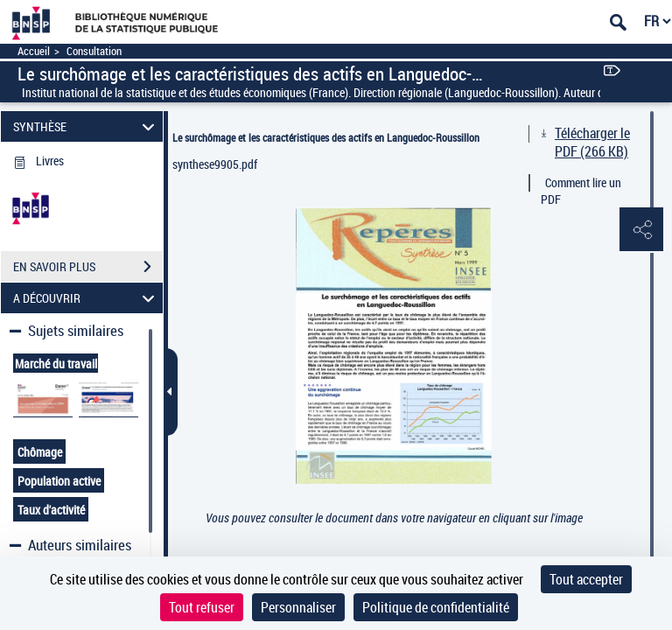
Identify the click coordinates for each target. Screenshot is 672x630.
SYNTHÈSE (87, 126)
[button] (641, 230)
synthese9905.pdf (215, 164)
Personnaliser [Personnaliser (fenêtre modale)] (298, 607)
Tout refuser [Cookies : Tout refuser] (202, 607)
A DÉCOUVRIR (87, 298)
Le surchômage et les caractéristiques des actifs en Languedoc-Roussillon (326, 137)
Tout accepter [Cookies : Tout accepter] (586, 579)
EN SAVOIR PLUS (88, 267)
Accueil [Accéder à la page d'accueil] (34, 51)
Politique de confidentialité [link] (436, 607)
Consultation (94, 51)
